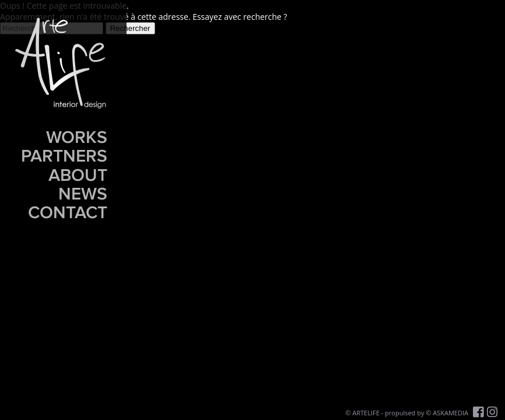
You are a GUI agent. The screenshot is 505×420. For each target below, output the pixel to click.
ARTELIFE (366, 413)
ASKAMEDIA (450, 413)
